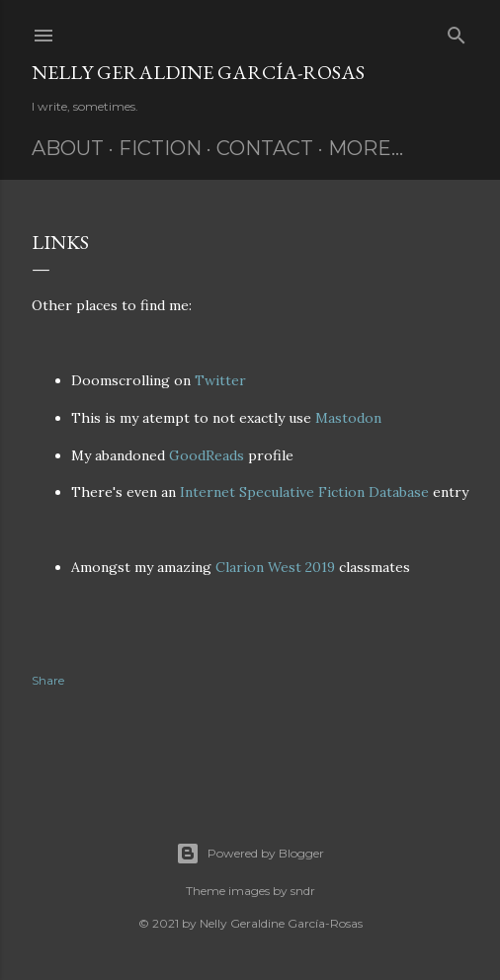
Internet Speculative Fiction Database (304, 492)
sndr (303, 891)
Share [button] (48, 680)
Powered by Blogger (250, 854)
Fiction (160, 148)
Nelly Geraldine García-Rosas (198, 72)
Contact (265, 148)
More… (366, 148)
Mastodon (348, 418)
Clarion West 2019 (275, 567)
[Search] (457, 31)
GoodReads (207, 455)
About (68, 148)
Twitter (220, 380)
